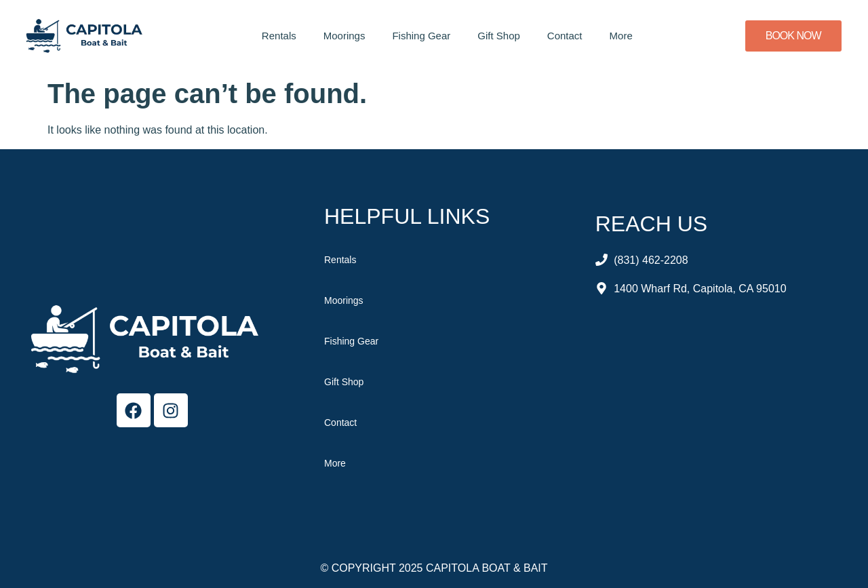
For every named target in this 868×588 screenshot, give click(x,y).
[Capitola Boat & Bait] (717, 413)
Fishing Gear (421, 36)
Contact (565, 36)
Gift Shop (499, 36)
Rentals (279, 36)
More (621, 36)
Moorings (344, 36)
